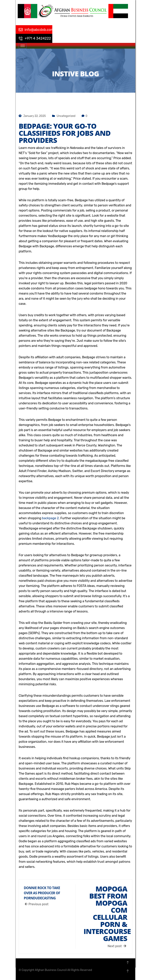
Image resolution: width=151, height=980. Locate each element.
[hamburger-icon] (23, 46)
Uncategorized (66, 116)
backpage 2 (50, 518)
